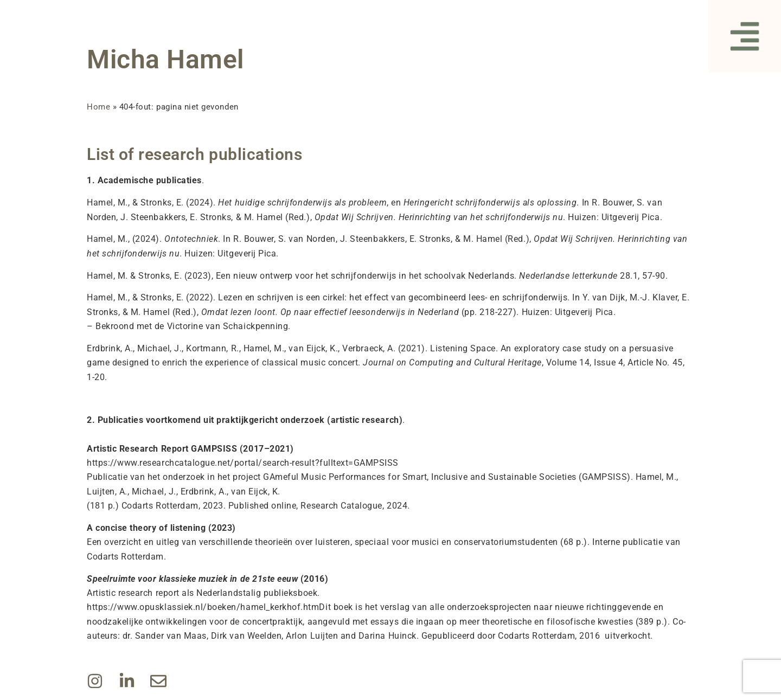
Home (98, 107)
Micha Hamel (165, 59)
